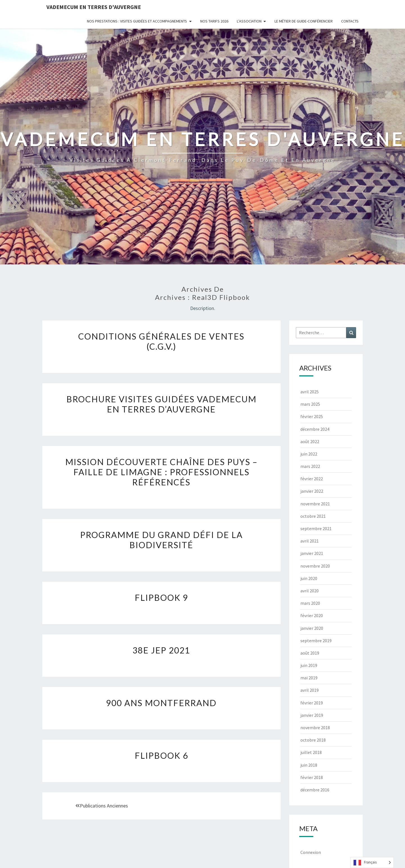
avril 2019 (310, 690)
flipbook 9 (161, 597)
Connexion (311, 852)
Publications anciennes (102, 806)
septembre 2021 (316, 528)
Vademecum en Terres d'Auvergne (94, 7)
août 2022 (310, 441)
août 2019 (310, 653)
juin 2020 (309, 578)
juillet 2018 (311, 752)
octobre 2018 (313, 740)
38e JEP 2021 (161, 650)
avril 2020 (310, 591)
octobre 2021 (313, 516)
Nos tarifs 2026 (214, 21)
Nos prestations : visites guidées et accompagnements (137, 21)
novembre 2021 (315, 504)
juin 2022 (309, 454)
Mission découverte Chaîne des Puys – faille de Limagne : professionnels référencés (161, 472)
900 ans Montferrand (161, 703)
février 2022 (312, 479)
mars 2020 (310, 603)
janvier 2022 (312, 491)
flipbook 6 (161, 755)
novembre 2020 (315, 566)
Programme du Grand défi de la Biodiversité (161, 540)
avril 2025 (310, 392)
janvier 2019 (312, 715)
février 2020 (312, 615)
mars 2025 (310, 404)
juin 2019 (309, 665)
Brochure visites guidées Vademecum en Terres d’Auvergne (161, 404)
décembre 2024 (315, 429)
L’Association (249, 21)
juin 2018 (309, 765)
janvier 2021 (312, 553)
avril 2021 (310, 541)
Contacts (350, 21)
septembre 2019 (316, 641)
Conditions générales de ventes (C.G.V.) (161, 341)
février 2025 (312, 416)
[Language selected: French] (372, 863)
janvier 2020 (312, 628)
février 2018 (312, 777)
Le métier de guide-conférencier (304, 21)
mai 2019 (309, 678)
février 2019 (312, 703)
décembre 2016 (315, 790)
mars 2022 (310, 466)
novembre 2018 (315, 728)
